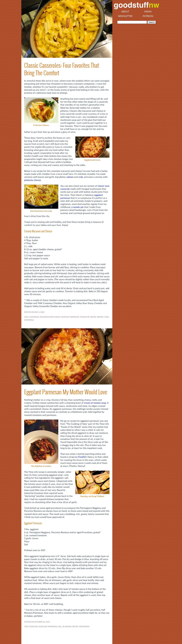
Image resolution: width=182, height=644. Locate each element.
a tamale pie (77, 207)
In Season (67, 627)
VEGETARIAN (84, 627)
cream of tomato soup (95, 403)
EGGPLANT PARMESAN (70, 317)
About (125, 12)
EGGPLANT (34, 627)
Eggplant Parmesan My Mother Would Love (66, 392)
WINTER (100, 317)
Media (148, 12)
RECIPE (93, 317)
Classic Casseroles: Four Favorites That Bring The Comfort (62, 69)
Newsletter (125, 16)
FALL (60, 627)
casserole (34, 317)
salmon (70, 177)
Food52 (82, 457)
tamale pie (85, 317)
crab (81, 177)
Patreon (148, 16)
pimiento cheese (33, 180)
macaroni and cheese (50, 317)
